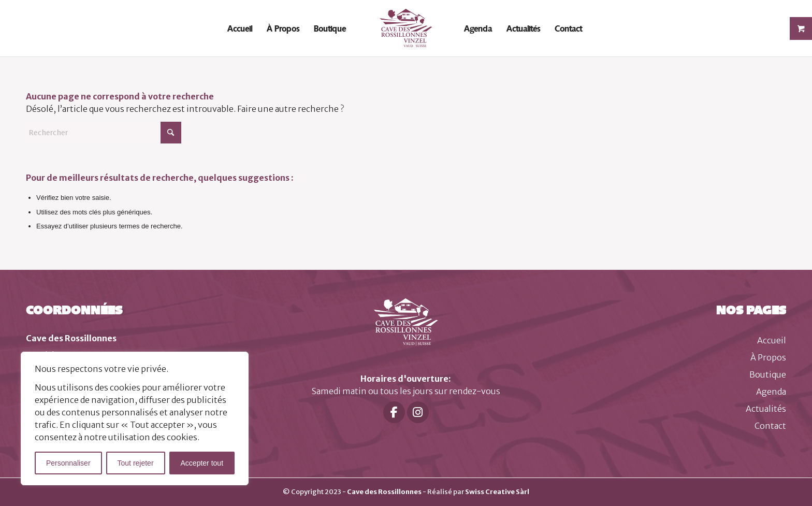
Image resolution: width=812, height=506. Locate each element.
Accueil (772, 340)
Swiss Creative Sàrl (497, 492)
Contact (770, 426)
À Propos (768, 357)
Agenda (771, 392)
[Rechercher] (104, 133)
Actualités (766, 409)
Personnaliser (68, 463)
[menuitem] (240, 28)
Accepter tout (202, 463)
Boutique (768, 374)
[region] (135, 418)
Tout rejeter (136, 463)
